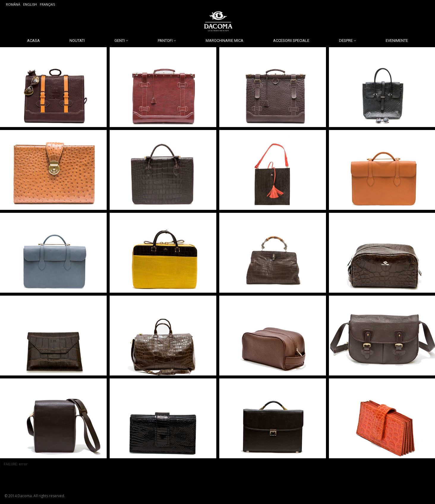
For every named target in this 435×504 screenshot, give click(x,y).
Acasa (33, 41)
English (30, 4)
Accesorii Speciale (291, 41)
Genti (120, 41)
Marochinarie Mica (224, 41)
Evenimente (397, 41)
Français (47, 4)
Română (13, 4)
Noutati (77, 41)
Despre (346, 41)
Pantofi (165, 41)
